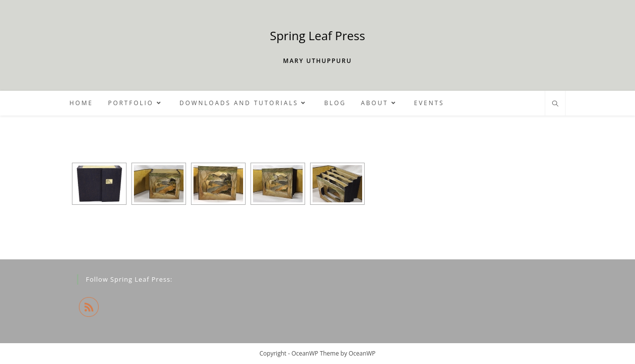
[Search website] (555, 104)
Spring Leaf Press (317, 35)
